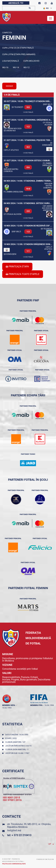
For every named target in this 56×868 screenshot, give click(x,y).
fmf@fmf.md (14, 831)
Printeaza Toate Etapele (23, 274)
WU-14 (16, 67)
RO (46, 8)
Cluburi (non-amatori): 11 (17, 750)
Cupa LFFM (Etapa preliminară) (19, 54)
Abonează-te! (16, 3)
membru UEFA (9, 705)
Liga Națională (11, 61)
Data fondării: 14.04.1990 (17, 735)
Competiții (7, 33)
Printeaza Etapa (17, 267)
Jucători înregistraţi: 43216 (19, 746)
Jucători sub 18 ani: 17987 (18, 753)
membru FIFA (36, 705)
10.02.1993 (7, 708)
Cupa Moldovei (31, 61)
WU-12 (27, 67)
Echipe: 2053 (11, 738)
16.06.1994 (49, 705)
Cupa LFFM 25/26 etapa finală (18, 48)
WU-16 (5, 67)
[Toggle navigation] (50, 18)
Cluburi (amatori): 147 (16, 742)
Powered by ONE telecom (45, 859)
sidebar (9, 86)
